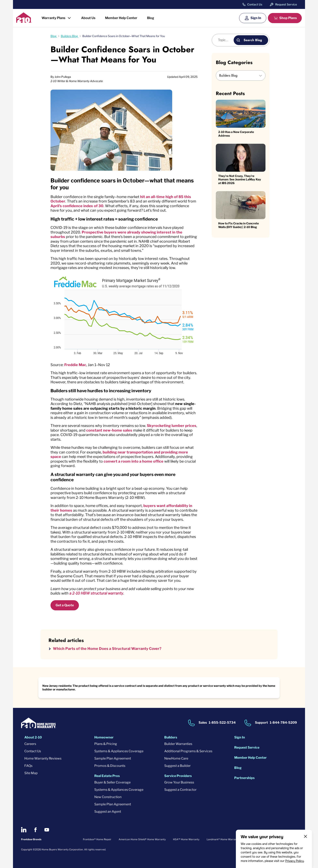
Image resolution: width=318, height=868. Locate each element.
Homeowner (104, 737)
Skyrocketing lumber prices (172, 426)
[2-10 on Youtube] (47, 830)
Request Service (286, 4)
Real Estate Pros (107, 776)
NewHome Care (176, 758)
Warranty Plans (53, 18)
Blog (151, 18)
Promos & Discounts (110, 766)
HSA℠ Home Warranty (186, 839)
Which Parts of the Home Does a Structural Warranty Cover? (107, 649)
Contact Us (255, 4)
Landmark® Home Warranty (223, 839)
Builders (171, 737)
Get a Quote (65, 605)
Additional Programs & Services (188, 751)
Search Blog (253, 40)
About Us (88, 18)
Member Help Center (121, 18)
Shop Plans (288, 18)
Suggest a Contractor (180, 790)
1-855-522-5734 (222, 723)
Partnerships (244, 778)
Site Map (31, 773)
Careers (30, 744)
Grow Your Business (179, 782)
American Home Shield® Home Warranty (142, 839)
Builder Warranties (178, 744)
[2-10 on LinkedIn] (24, 830)
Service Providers (178, 776)
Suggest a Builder (177, 766)
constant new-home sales (109, 430)
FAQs (28, 766)
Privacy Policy (294, 861)
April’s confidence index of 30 (77, 206)
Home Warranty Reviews (43, 758)
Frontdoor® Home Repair (97, 839)
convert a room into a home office (134, 461)
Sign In (256, 18)
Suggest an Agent (108, 812)
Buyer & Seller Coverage (112, 782)
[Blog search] (225, 40)
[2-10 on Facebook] (35, 830)
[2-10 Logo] (24, 21)
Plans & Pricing (106, 744)
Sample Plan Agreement (113, 758)
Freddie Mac (75, 365)
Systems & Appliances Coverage (119, 751)
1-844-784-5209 (283, 723)
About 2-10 (33, 737)
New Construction (108, 797)
